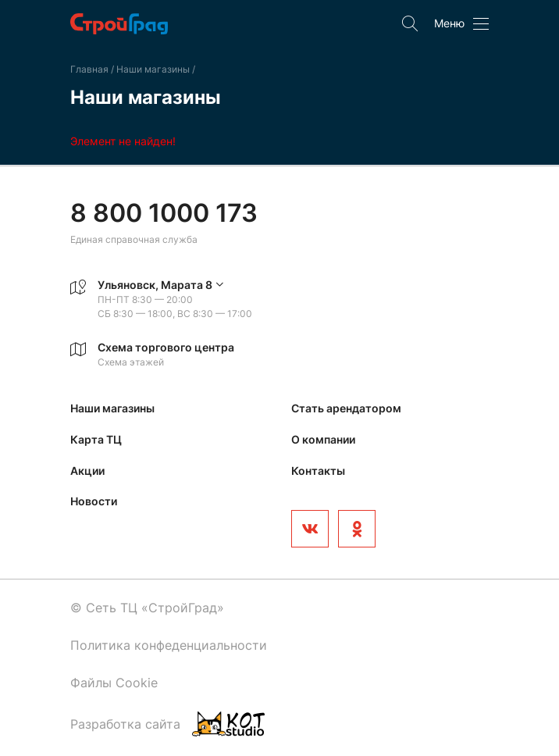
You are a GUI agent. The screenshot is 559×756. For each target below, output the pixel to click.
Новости (94, 501)
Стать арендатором (346, 408)
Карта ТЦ (96, 439)
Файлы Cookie (114, 683)
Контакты (318, 471)
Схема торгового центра (166, 347)
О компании (323, 439)
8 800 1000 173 (164, 213)
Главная (89, 69)
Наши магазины (154, 69)
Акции (87, 471)
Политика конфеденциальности (169, 645)
